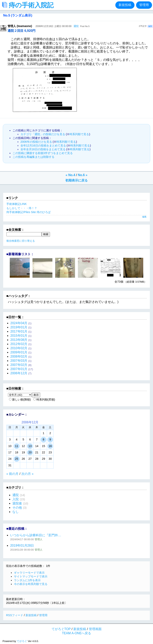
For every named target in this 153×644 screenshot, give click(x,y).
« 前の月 (12, 474)
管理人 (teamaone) (20, 26)
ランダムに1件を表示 (27, 580)
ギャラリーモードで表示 (29, 573)
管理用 (144, 5)
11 (17, 446)
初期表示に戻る (76, 180)
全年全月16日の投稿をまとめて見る (43, 149)
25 (17, 459)
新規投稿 (125, 5)
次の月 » (27, 474)
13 (30, 446)
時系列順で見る (79, 134)
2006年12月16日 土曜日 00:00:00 (53, 26)
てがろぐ (22, 641)
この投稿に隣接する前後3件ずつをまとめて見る (43, 153)
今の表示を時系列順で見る (31, 584)
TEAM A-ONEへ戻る (77, 633)
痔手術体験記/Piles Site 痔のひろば (28, 212)
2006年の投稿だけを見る (36, 142)
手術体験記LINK (17, 204)
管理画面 (95, 629)
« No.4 (70, 175)
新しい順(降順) (20, 400)
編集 (150, 26)
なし (16, 512)
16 (50, 446)
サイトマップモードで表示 (31, 576)
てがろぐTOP (61, 629)
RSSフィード (15, 615)
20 (30, 452)
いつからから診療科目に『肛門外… (36, 535)
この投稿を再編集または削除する (33, 157)
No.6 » (83, 175)
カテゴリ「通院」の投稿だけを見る (43, 134)
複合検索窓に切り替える (21, 241)
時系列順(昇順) (44, 400)
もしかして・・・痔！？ (22, 208)
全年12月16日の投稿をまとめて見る (43, 145)
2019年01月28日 (22, 546)
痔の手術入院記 (29, 5)
